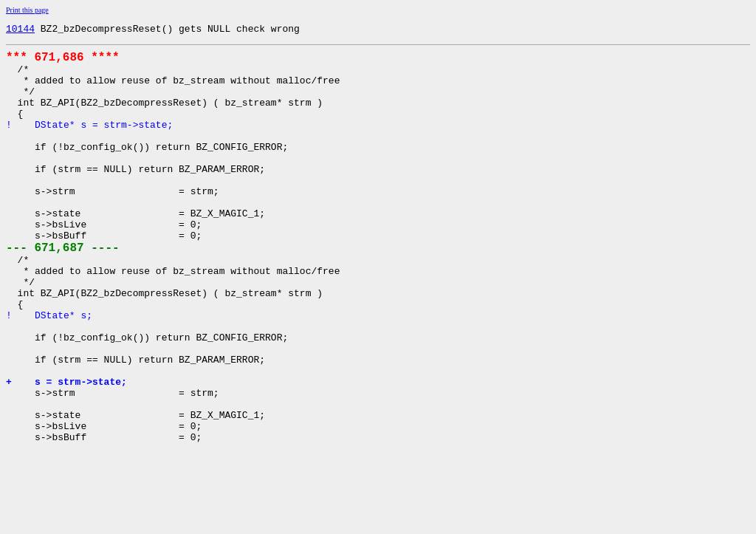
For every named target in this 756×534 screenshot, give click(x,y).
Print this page (27, 10)
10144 (20, 30)
